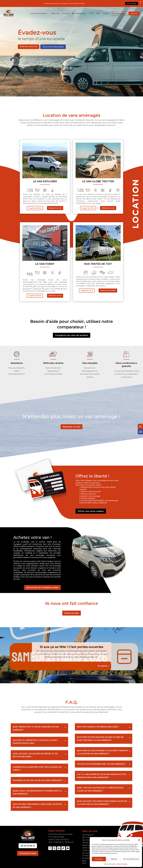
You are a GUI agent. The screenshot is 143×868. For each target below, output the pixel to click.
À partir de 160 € (35, 207)
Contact (106, 13)
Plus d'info (132, 3)
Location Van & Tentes (38, 13)
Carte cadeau (121, 13)
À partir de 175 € (88, 207)
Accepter (99, 859)
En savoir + (103, 664)
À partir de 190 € (35, 294)
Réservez (134, 13)
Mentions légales (122, 864)
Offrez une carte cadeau (91, 510)
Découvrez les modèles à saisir (42, 586)
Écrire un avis (72, 612)
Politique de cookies (110, 864)
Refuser (114, 859)
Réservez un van (55, 206)
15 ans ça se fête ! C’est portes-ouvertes (71, 645)
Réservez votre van (29, 45)
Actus (91, 13)
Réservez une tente (108, 289)
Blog (98, 13)
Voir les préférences (131, 859)
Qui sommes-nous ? (79, 13)
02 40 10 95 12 (28, 844)
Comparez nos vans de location (72, 334)
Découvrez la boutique (53, 45)
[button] (139, 840)
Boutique (66, 13)
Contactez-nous (28, 852)
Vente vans (55, 13)
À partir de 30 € (87, 289)
